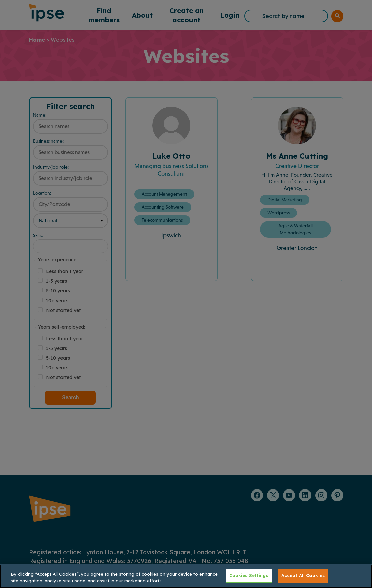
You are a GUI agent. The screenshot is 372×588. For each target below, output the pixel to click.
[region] (186, 576)
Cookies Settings (249, 575)
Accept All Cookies (303, 575)
